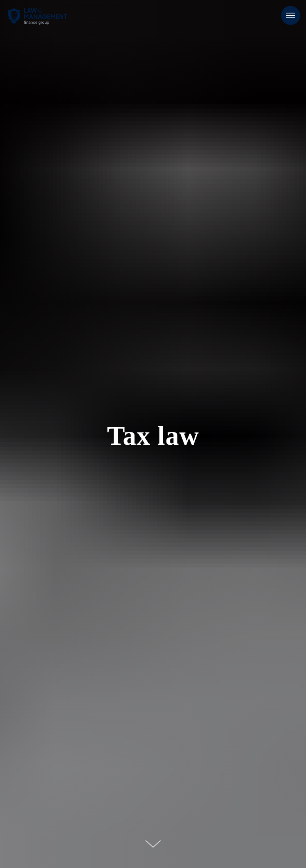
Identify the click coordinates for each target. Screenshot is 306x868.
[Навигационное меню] (291, 15)
